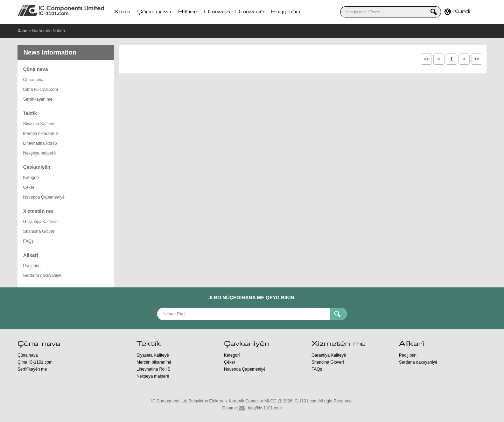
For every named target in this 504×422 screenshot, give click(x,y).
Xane (122, 12)
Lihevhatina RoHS (40, 143)
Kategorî (31, 178)
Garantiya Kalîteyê (40, 222)
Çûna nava (154, 12)
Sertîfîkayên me (38, 99)
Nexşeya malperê (39, 153)
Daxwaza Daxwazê (234, 12)
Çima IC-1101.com (41, 90)
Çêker (29, 187)
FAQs (28, 241)
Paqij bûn (285, 12)
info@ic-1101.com (265, 408)
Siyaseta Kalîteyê (39, 124)
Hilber (188, 12)
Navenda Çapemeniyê (44, 197)
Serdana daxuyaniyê (42, 276)
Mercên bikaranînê (40, 134)
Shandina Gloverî (39, 231)
